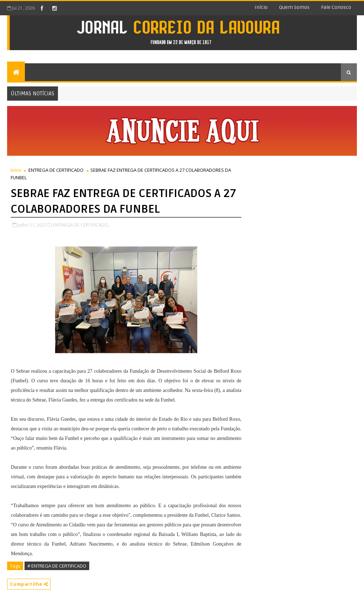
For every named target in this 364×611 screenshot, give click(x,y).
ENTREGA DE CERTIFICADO (56, 170)
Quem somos (294, 7)
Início (261, 7)
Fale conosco (336, 7)
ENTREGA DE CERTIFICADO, (81, 225)
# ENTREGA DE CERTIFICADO (57, 566)
